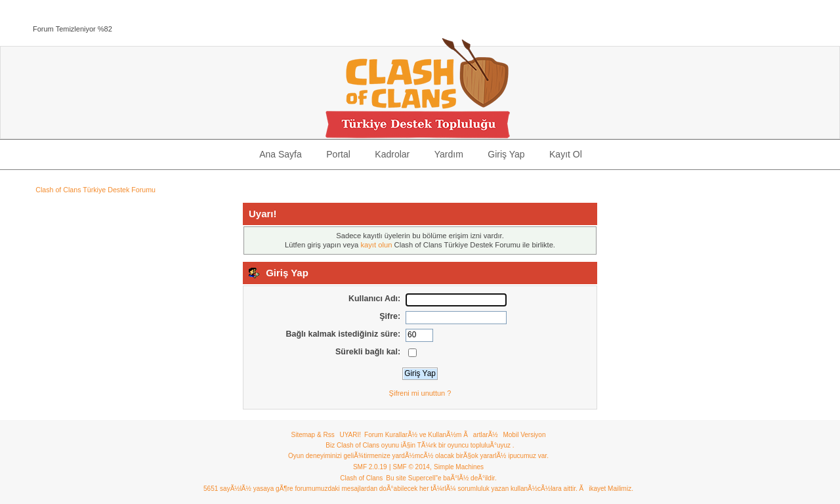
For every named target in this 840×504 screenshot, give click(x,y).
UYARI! (350, 435)
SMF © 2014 (411, 467)
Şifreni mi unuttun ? (420, 393)
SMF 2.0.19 (370, 467)
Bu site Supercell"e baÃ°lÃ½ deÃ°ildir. (441, 478)
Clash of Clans (361, 478)
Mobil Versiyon (524, 435)
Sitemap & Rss (313, 435)
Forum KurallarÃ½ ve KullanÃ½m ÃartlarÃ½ (431, 435)
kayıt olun (376, 245)
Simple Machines (459, 467)
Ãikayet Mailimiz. (606, 489)
